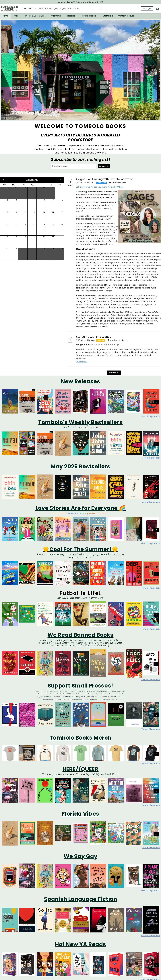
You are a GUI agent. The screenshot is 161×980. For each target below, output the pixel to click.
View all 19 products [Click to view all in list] (151, 763)
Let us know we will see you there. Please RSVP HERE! (100, 187)
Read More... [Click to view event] (82, 362)
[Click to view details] (10, 401)
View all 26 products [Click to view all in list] (150, 543)
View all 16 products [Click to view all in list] (151, 588)
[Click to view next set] (156, 402)
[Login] (147, 9)
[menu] (80, 16)
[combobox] (30, 8)
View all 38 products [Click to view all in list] (150, 890)
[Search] (102, 9)
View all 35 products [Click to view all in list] (150, 936)
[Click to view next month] (61, 180)
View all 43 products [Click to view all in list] (150, 680)
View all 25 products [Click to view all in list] (150, 416)
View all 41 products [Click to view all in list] (151, 729)
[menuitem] (5, 16)
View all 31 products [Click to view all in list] (151, 848)
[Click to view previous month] (4, 180)
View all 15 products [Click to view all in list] (151, 458)
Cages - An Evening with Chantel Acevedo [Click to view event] (105, 179)
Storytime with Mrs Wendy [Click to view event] (94, 337)
